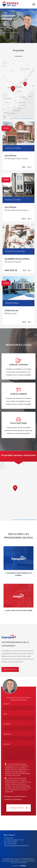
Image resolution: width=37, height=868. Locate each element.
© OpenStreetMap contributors (27, 118)
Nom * (6, 714)
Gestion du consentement (19, 863)
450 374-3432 (7, 29)
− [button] (5, 65)
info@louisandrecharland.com (10, 33)
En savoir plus (10, 670)
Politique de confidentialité (15, 797)
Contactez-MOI (19, 808)
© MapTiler (16, 118)
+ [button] (5, 63)
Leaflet (11, 118)
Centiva (23, 866)
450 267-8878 (7, 31)
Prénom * (7, 704)
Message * (7, 744)
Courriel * (7, 724)
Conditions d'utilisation (13, 799)
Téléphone (7, 734)
